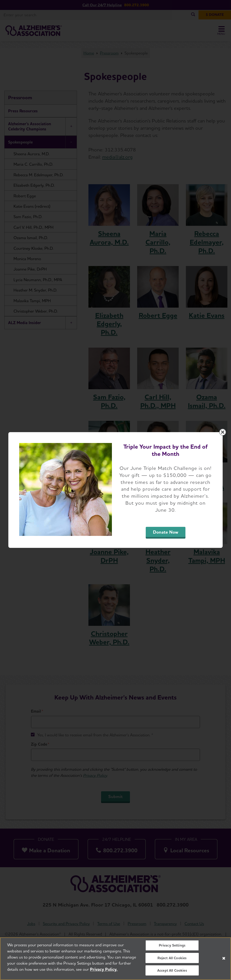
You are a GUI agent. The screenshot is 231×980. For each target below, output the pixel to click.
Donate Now (166, 532)
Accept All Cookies (172, 970)
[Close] (224, 958)
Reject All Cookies (172, 958)
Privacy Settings (172, 945)
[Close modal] (223, 432)
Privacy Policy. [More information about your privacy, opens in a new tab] (104, 969)
